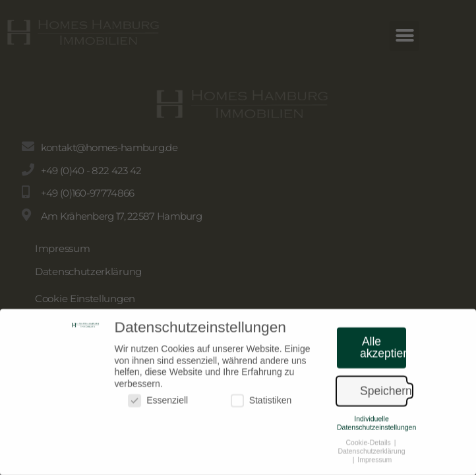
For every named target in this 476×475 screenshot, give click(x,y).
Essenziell (158, 405)
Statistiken (261, 405)
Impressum (374, 464)
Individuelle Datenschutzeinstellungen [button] (376, 427)
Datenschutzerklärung (371, 455)
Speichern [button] (383, 395)
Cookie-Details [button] (370, 447)
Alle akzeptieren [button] (383, 352)
